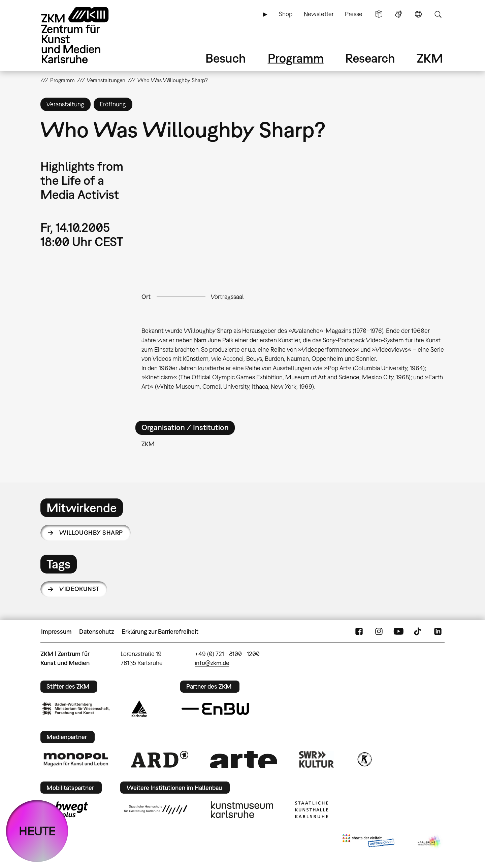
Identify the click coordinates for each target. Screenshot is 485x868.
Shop (286, 14)
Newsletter (319, 14)
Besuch (226, 58)
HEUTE (37, 831)
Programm (296, 58)
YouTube (398, 632)
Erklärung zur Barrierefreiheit (160, 632)
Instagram (379, 632)
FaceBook (359, 632)
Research (370, 58)
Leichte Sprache (379, 14)
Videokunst (79, 589)
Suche (438, 14)
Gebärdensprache (398, 14)
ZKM (430, 58)
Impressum (56, 632)
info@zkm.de (212, 663)
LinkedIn (438, 632)
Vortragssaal (227, 297)
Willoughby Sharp (91, 533)
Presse (354, 14)
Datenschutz (96, 632)
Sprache (418, 14)
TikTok (418, 632)
